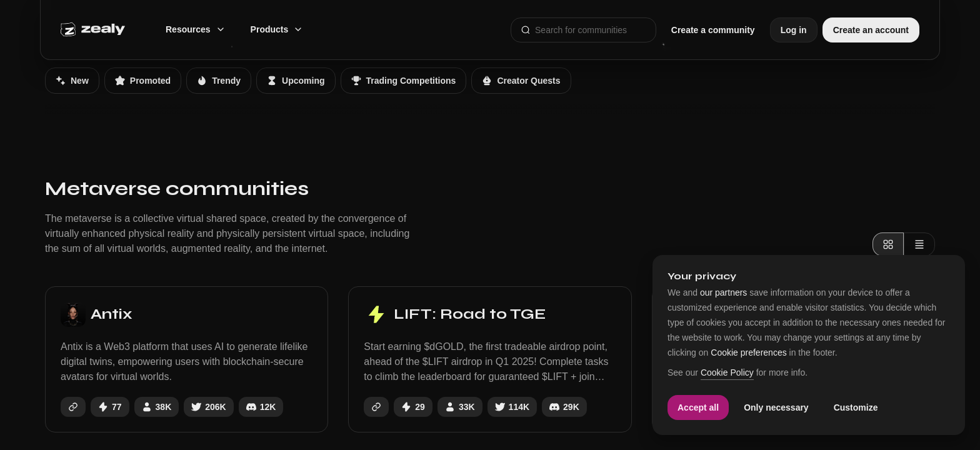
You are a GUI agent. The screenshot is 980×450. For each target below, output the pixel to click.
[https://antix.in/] (73, 407)
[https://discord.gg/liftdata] (564, 407)
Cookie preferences (748, 352)
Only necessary (776, 407)
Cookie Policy (727, 373)
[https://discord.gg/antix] (261, 407)
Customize (856, 407)
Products (277, 29)
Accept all (698, 407)
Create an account (871, 30)
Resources (196, 29)
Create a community (713, 30)
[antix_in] (208, 407)
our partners (723, 292)
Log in (794, 30)
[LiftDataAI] (512, 407)
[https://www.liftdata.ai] (376, 407)
